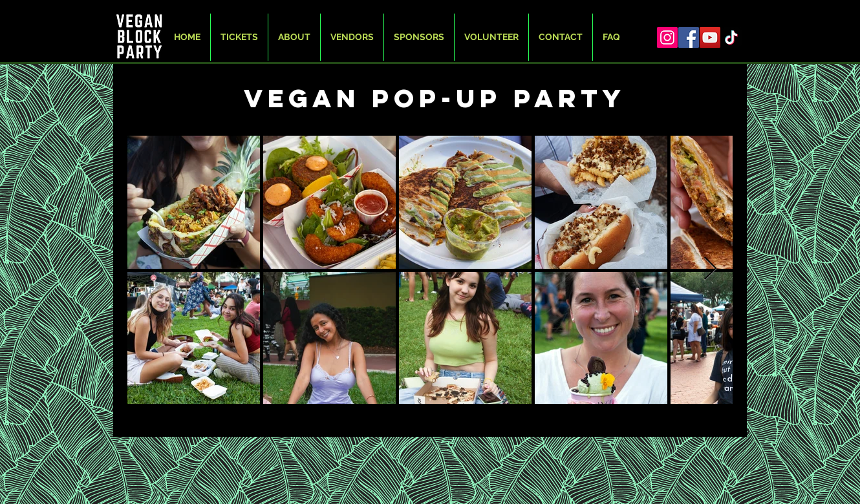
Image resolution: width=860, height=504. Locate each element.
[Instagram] (667, 37)
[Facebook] (689, 37)
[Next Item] (710, 269)
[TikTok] (731, 37)
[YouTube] (710, 37)
